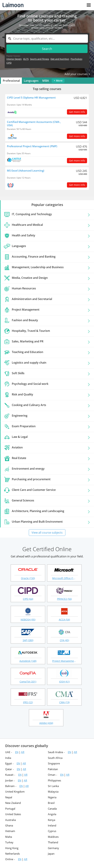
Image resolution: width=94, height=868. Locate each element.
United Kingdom (15, 792)
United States (13, 814)
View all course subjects (47, 533)
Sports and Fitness (40, 59)
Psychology (76, 59)
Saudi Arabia (55, 752)
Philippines (54, 780)
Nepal (9, 797)
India (8, 758)
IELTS (26, 59)
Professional (11, 81)
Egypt (8, 763)
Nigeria (52, 797)
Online (9, 859)
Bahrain (10, 786)
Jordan (9, 780)
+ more (58, 81)
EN (17, 752)
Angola (52, 814)
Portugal (10, 809)
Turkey (9, 842)
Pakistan (53, 769)
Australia (10, 820)
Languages (31, 81)
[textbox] (47, 39)
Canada (52, 809)
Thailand (53, 842)
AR (23, 752)
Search (47, 49)
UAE (8, 752)
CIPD (9, 63)
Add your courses (78, 74)
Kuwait (9, 775)
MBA (46, 81)
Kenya (52, 820)
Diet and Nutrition (60, 59)
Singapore (54, 763)
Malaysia (53, 792)
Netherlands (12, 854)
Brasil (51, 803)
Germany (53, 848)
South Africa (55, 758)
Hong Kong (12, 848)
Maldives (53, 837)
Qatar (9, 769)
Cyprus (52, 831)
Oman (52, 775)
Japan (51, 854)
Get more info (77, 112)
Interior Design (14, 59)
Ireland (52, 825)
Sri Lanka (53, 786)
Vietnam (10, 831)
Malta (9, 837)
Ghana (9, 825)
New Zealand (13, 803)
